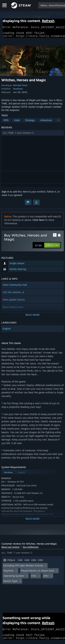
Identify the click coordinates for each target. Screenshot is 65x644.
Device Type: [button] (11, 583)
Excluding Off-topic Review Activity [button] (23, 567)
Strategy (30, 122)
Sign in (5, 194)
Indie (17, 122)
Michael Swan (20, 87)
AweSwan (18, 91)
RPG (6, 122)
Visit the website (14, 294)
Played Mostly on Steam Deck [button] (38, 573)
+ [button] (58, 122)
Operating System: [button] (14, 578)
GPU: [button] (46, 578)
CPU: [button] (34, 578)
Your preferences (31, 549)
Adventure (46, 122)
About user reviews (10, 549)
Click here (38, 222)
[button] (33, 135)
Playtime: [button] (9, 573)
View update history (14, 302)
